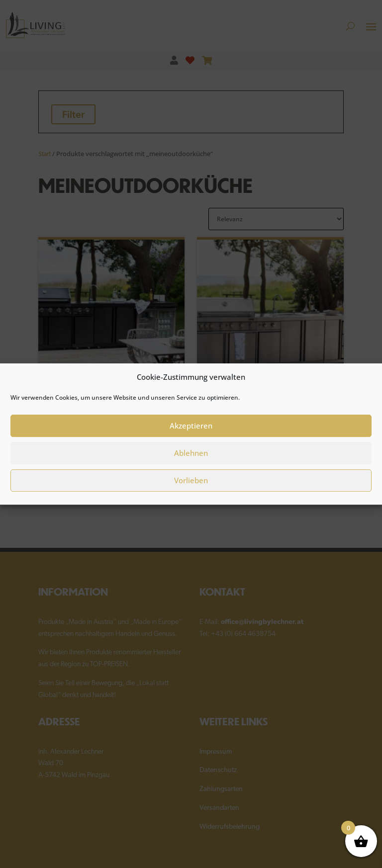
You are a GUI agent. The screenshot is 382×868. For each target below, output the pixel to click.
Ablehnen (191, 460)
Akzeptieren (191, 433)
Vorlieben (191, 487)
